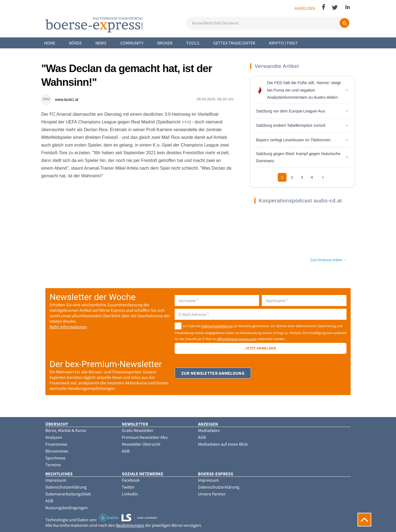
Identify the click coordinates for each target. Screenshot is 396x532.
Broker (165, 43)
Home (50, 43)
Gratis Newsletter (138, 430)
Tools (193, 43)
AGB (126, 451)
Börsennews (57, 451)
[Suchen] (344, 23)
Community (132, 43)
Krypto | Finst (283, 43)
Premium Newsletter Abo (145, 437)
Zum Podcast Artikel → (328, 260)
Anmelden (305, 8)
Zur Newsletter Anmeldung (213, 376)
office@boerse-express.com (237, 339)
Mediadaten (209, 430)
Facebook (131, 480)
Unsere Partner (212, 494)
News (101, 43)
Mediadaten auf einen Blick (223, 444)
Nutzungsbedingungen (67, 508)
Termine (53, 465)
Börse (75, 43)
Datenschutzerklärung (217, 326)
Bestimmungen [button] (130, 525)
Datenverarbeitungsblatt (68, 494)
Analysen (54, 437)
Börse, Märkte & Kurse (66, 430)
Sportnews (55, 458)
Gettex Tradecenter (234, 43)
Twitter (128, 487)
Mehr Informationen (68, 327)
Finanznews (56, 444)
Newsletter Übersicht (141, 444)
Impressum (56, 480)
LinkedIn (130, 494)
